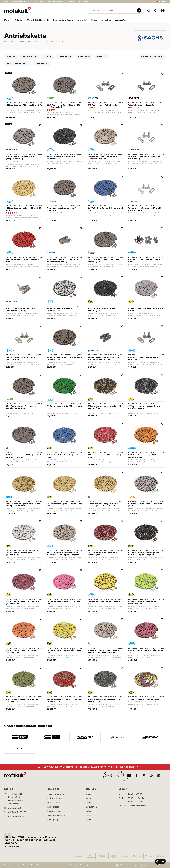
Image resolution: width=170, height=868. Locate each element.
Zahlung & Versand (56, 794)
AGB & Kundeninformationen (101, 865)
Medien (89, 815)
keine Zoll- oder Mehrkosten (50, 2)
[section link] (7, 21)
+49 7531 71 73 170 (17, 812)
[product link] (24, 95)
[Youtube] (129, 776)
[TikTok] (151, 776)
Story (89, 794)
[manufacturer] (20, 737)
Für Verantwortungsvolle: (73, 865)
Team (89, 803)
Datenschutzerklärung (128, 865)
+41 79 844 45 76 (16, 816)
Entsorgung (53, 820)
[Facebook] (137, 776)
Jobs (88, 811)
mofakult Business (56, 798)
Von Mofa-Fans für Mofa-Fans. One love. (20, 865)
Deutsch (162, 2)
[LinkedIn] (159, 776)
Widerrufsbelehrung (56, 815)
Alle (20, 749)
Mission (90, 820)
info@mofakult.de (16, 808)
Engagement (92, 807)
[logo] (18, 10)
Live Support (53, 807)
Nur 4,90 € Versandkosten (18, 2)
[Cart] (163, 10)
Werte (89, 798)
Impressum (148, 865)
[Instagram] (144, 776)
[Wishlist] (156, 10)
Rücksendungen (54, 811)
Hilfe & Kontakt (54, 803)
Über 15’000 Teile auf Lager (82, 2)
